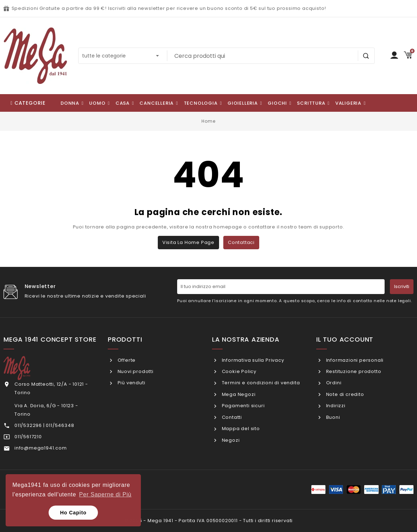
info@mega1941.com (41, 448)
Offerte (126, 360)
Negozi (230, 440)
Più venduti (131, 383)
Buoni (332, 417)
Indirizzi (335, 406)
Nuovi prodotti (135, 371)
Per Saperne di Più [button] (105, 494)
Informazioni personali (354, 360)
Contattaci (241, 242)
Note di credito (344, 394)
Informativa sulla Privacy (252, 360)
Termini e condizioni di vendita (260, 383)
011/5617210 (28, 437)
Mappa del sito (240, 429)
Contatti (231, 417)
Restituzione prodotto (353, 371)
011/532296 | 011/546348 (44, 425)
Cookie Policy (238, 371)
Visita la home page (188, 242)
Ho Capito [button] (73, 513)
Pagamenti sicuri (243, 406)
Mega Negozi (238, 394)
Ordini (333, 383)
